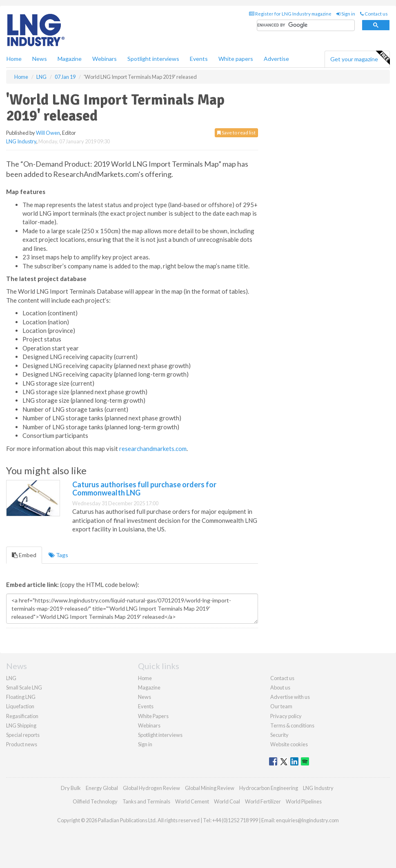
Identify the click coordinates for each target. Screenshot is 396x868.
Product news (22, 744)
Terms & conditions (292, 725)
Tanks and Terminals (146, 801)
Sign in (346, 14)
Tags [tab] (58, 555)
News (145, 697)
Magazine (70, 59)
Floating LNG (21, 697)
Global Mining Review (210, 788)
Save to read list (236, 133)
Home (14, 59)
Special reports (23, 735)
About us (280, 687)
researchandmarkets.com (153, 449)
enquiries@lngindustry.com (307, 820)
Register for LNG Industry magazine (290, 14)
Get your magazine (360, 58)
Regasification (22, 716)
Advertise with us (290, 697)
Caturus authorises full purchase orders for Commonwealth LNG (144, 489)
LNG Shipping (21, 725)
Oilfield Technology (95, 801)
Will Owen (48, 133)
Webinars (105, 59)
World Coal (227, 801)
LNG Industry (21, 141)
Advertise (276, 59)
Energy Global (102, 788)
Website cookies (289, 744)
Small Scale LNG (24, 687)
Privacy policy (286, 716)
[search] (306, 26)
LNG (11, 678)
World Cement (192, 801)
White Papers (153, 716)
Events (199, 59)
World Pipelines (304, 801)
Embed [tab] (24, 555)
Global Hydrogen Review (151, 788)
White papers (236, 59)
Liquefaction (20, 706)
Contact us (374, 14)
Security (279, 735)
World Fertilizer (263, 801)
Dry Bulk (71, 788)
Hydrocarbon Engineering (269, 788)
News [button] (40, 59)
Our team (281, 706)
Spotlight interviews (153, 59)
